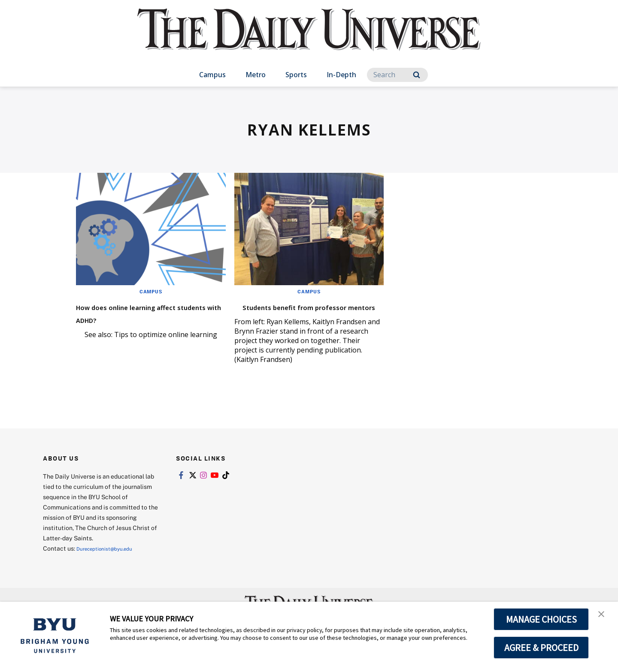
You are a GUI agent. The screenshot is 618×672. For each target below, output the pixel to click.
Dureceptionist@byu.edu (111, 561)
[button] (604, 617)
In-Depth (341, 75)
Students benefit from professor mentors (291, 312)
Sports (296, 75)
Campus (212, 75)
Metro (256, 75)
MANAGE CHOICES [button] (541, 619)
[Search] (397, 75)
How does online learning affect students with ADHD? (146, 312)
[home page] (309, 38)
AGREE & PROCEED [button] (541, 648)
